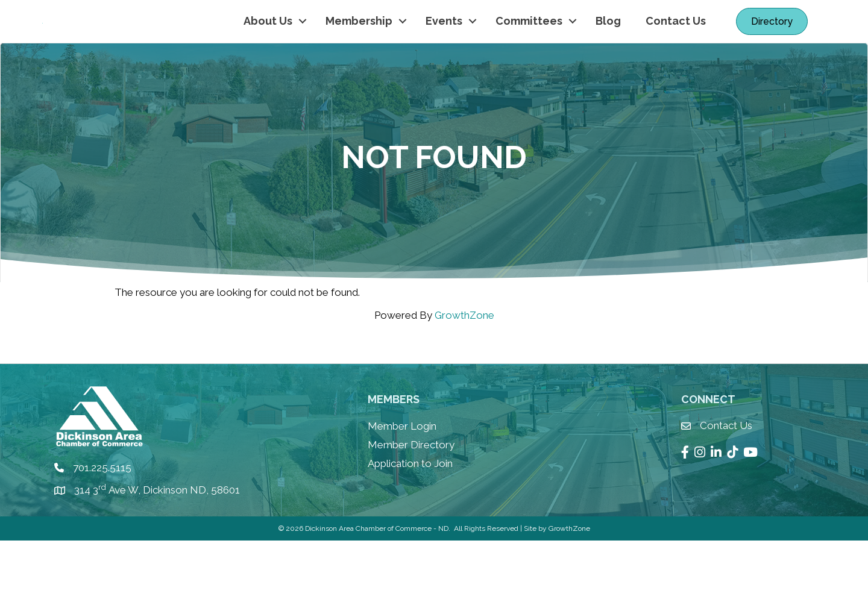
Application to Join (410, 530)
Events (444, 55)
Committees (529, 55)
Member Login (402, 494)
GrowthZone (464, 383)
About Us (268, 55)
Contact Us (676, 55)
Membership (359, 55)
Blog (608, 55)
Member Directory (411, 512)
